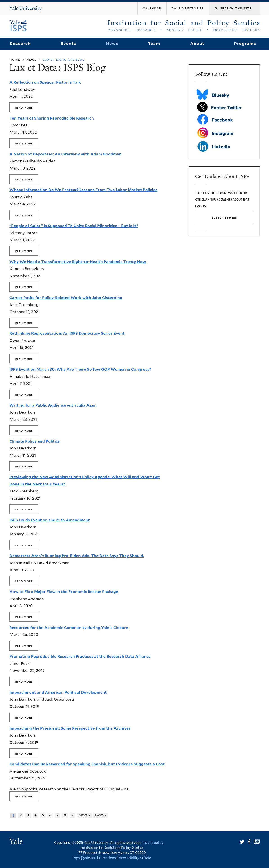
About (197, 44)
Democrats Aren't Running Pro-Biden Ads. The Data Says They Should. (77, 556)
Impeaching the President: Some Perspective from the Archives (70, 728)
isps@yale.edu (85, 858)
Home (15, 59)
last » (101, 815)
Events (68, 44)
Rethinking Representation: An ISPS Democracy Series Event (67, 333)
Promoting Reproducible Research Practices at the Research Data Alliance (80, 656)
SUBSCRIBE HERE (224, 217)
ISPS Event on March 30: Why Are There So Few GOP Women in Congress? (80, 369)
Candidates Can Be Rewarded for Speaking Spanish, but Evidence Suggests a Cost (87, 764)
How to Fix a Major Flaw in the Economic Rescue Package (64, 592)
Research (20, 44)
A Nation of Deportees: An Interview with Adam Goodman (65, 154)
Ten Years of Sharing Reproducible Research (52, 118)
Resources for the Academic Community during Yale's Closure (69, 628)
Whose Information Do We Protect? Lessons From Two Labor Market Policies (83, 190)
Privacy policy (152, 843)
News (112, 44)
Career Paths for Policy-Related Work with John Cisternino (66, 298)
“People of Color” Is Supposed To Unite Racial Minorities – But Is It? (74, 226)
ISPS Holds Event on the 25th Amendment (50, 520)
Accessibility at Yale (135, 858)
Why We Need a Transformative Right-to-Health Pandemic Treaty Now (78, 262)
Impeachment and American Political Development (58, 692)
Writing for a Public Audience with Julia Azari (53, 405)
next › (84, 815)
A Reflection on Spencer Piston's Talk (45, 82)
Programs (245, 44)
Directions (107, 858)
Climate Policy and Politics (35, 441)
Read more (24, 107)
